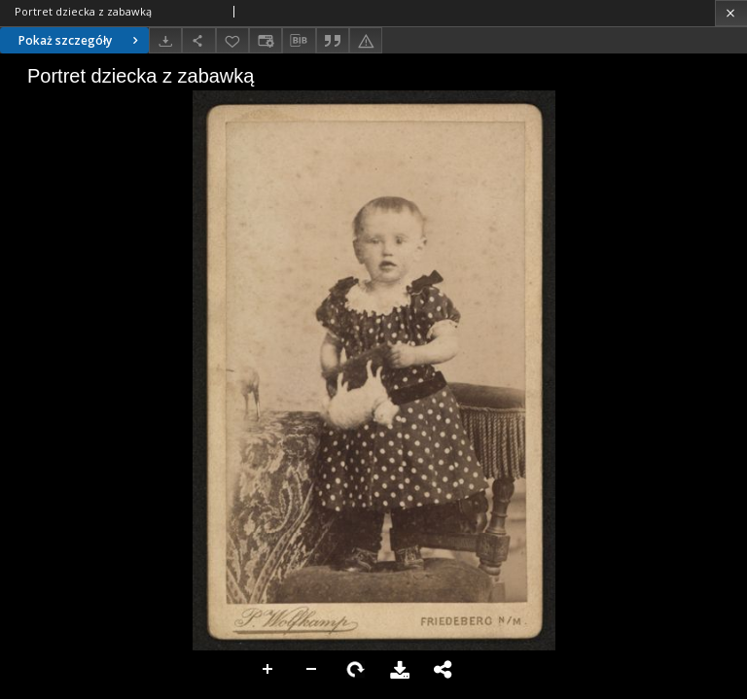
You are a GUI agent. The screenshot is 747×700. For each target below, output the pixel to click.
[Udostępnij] (198, 40)
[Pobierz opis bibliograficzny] (299, 41)
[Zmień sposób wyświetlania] (266, 40)
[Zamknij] (731, 13)
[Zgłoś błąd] (366, 40)
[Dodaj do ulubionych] (232, 40)
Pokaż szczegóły (81, 40)
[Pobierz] (165, 40)
